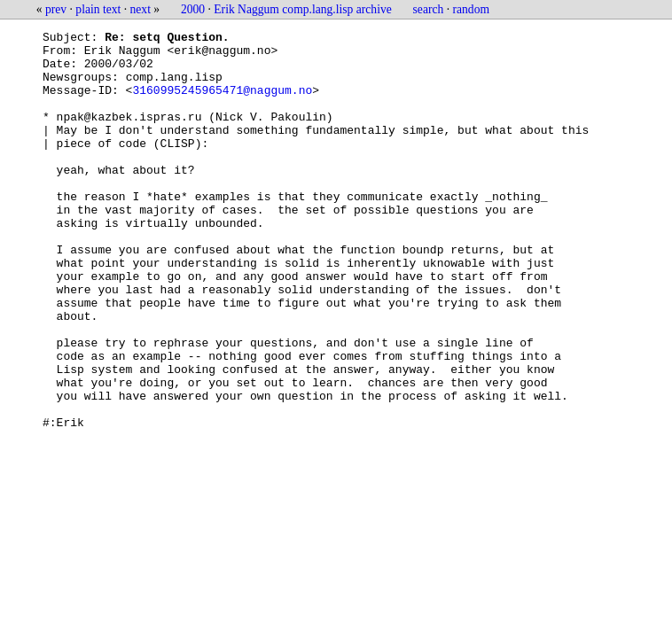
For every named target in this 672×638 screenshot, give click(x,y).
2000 (193, 9)
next (141, 9)
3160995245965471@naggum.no (222, 103)
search (429, 9)
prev (56, 9)
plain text (98, 9)
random (472, 9)
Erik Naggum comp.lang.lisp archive (302, 9)
